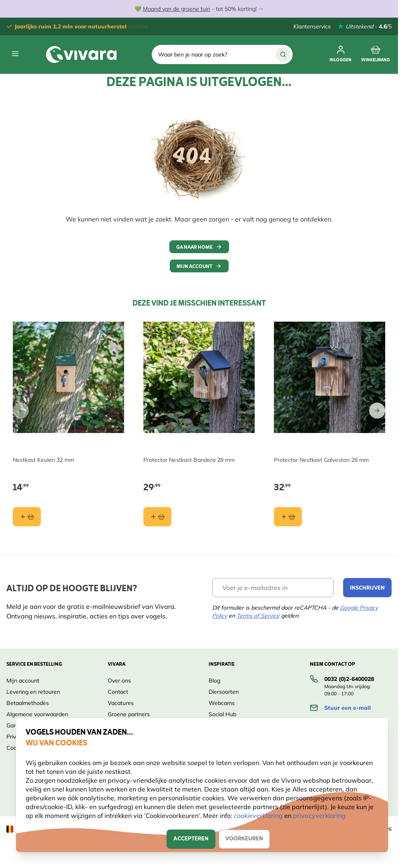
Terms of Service (258, 616)
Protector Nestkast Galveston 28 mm (321, 460)
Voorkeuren (244, 839)
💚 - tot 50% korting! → (199, 9)
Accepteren (191, 839)
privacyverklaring (319, 816)
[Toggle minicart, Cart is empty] (376, 54)
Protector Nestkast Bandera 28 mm (189, 460)
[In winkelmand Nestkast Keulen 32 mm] (27, 517)
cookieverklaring (259, 816)
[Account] (341, 54)
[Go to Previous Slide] (21, 411)
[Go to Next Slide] (377, 411)
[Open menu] (15, 54)
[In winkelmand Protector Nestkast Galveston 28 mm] (288, 517)
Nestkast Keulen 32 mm (43, 460)
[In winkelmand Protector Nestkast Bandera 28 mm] (157, 517)
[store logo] (81, 54)
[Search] (283, 54)
